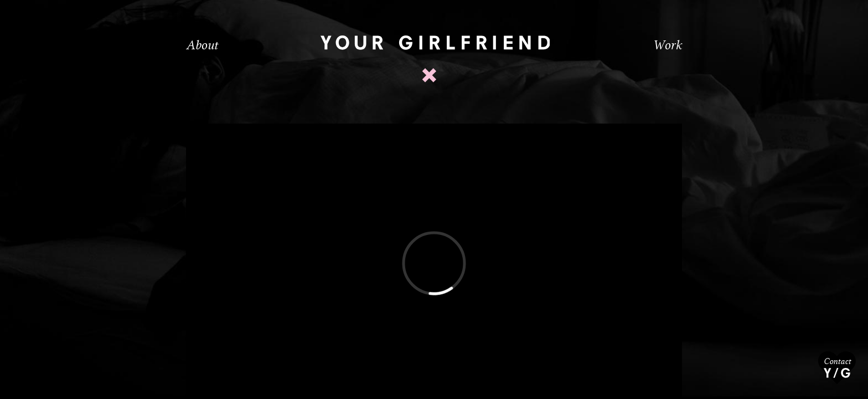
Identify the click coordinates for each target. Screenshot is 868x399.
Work (667, 45)
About (202, 45)
